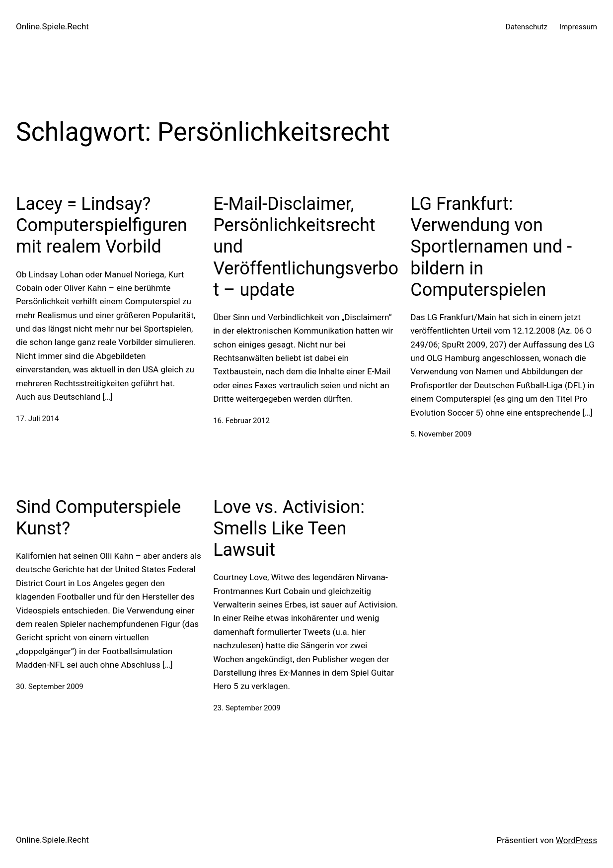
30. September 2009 (50, 687)
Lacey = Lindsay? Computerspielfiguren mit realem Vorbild (102, 225)
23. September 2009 (247, 708)
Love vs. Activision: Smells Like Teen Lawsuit (289, 528)
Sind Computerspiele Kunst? (98, 518)
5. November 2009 (441, 434)
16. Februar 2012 (241, 421)
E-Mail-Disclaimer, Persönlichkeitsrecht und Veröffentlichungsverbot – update (306, 247)
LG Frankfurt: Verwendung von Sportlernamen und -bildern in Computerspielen (491, 247)
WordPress (576, 840)
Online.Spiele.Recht (52, 26)
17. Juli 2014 (37, 419)
